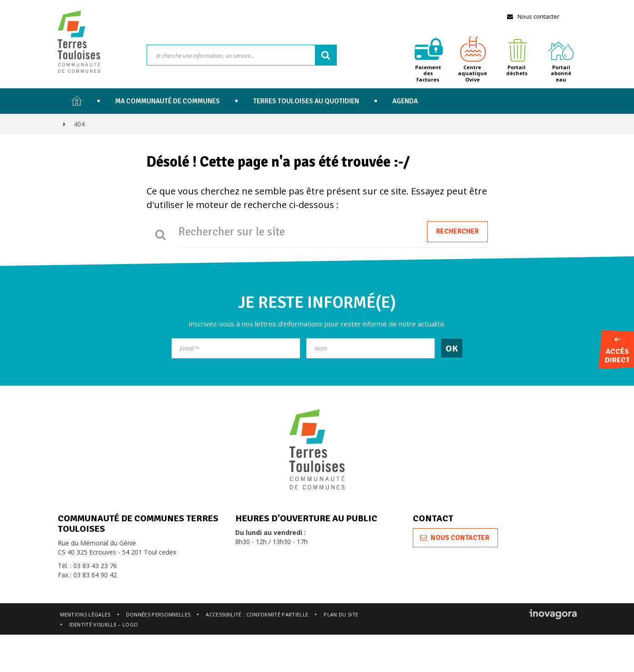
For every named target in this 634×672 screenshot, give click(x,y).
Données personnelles (158, 614)
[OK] (452, 348)
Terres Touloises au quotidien (306, 101)
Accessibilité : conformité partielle (257, 614)
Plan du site (341, 614)
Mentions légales (85, 614)
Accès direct (617, 351)
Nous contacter (533, 16)
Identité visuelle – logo (104, 624)
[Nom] (370, 348)
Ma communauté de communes (167, 101)
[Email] (236, 348)
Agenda (405, 101)
